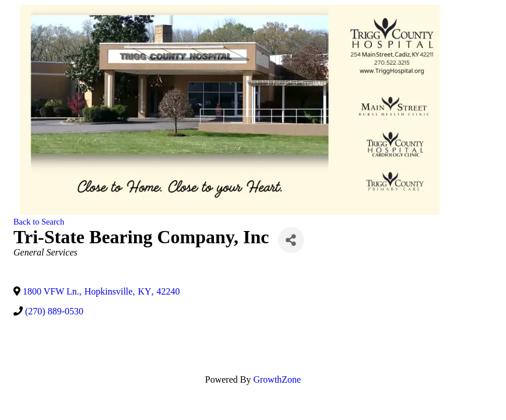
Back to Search (39, 222)
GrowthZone (277, 379)
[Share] (291, 240)
